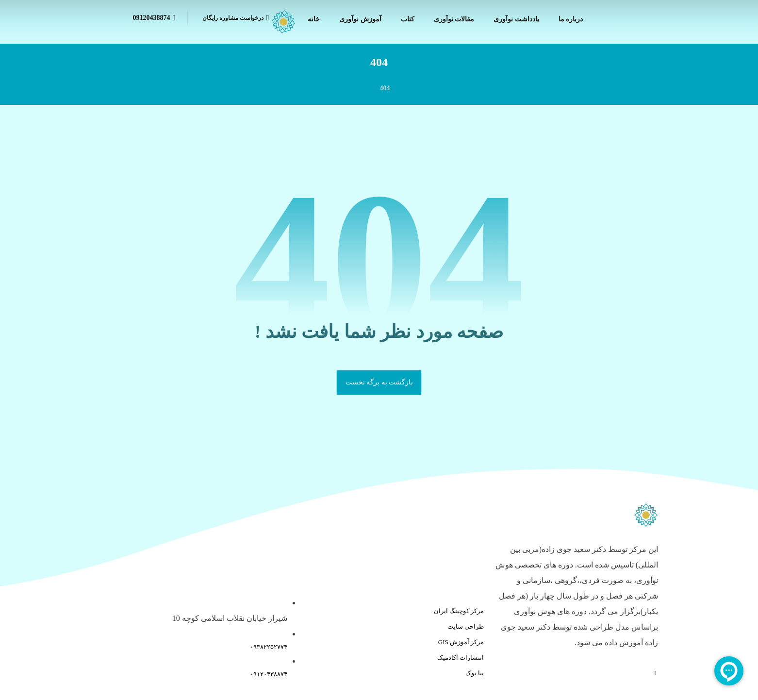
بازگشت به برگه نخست (379, 382)
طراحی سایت (466, 626)
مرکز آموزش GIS (461, 642)
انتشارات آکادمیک (461, 658)
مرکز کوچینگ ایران (459, 611)
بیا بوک (475, 673)
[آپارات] (655, 673)
